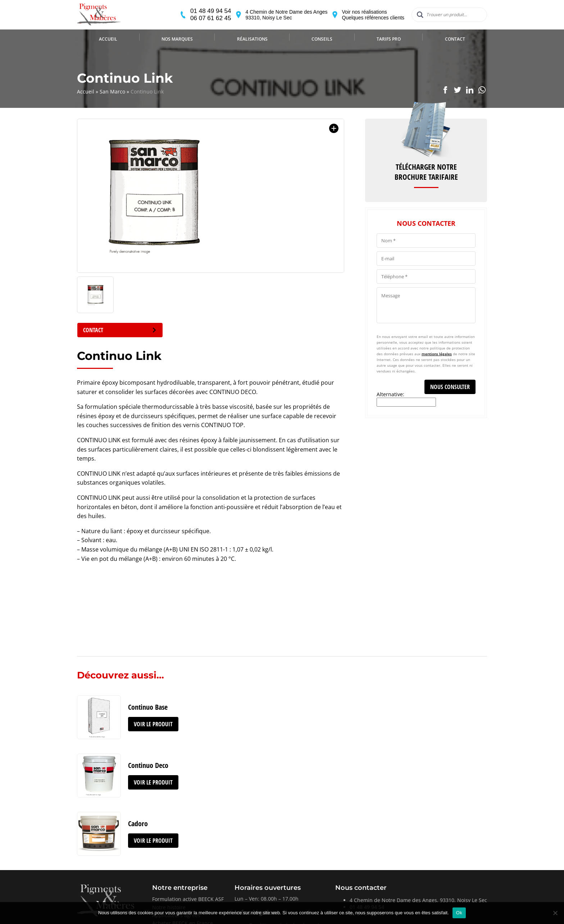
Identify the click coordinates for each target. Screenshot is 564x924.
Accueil (108, 51)
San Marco (112, 92)
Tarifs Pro (389, 51)
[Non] (555, 913)
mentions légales (437, 354)
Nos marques (177, 51)
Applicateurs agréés (176, 857)
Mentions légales (269, 873)
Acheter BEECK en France (183, 865)
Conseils (322, 51)
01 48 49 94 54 (200, 17)
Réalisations (252, 51)
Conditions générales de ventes (287, 867)
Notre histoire (169, 849)
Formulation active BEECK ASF (188, 841)
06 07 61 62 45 (200, 24)
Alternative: (390, 394)
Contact (455, 51)
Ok (459, 913)
